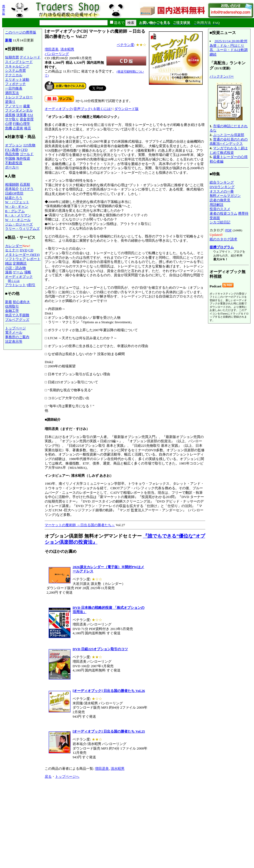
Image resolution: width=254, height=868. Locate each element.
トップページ (15, 328)
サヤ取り (12, 119)
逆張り (10, 102)
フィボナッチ (15, 84)
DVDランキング (222, 187)
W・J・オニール (18, 220)
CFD (24, 150)
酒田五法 (12, 93)
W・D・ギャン (17, 207)
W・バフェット (17, 202)
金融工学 (12, 311)
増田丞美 (52, 49)
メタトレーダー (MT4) (22, 255)
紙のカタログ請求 (223, 239)
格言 (28, 128)
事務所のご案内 (17, 337)
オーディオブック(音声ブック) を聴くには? (78, 109)
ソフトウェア (15, 259)
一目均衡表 (14, 88)
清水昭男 (67, 49)
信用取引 (12, 306)
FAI (30, 115)
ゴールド (27, 154)
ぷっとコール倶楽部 (229, 135)
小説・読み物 (15, 268)
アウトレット (15, 285)
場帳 (28, 272)
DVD (24, 250)
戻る (48, 776)
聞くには (14, 281)
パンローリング (57, 54)
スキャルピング (17, 66)
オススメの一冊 (222, 191)
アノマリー (14, 106)
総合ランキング (222, 182)
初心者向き (21, 302)
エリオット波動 (17, 80)
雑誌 (9, 263)
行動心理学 (21, 124)
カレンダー (14, 246)
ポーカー (12, 167)
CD (31, 250)
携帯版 (4, 10)
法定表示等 (14, 341)
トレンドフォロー (19, 97)
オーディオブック (19, 277)
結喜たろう (14, 198)
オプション (14, 145)
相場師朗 (12, 184)
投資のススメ (220, 209)
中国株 (10, 158)
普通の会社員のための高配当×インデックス (229, 142)
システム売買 (15, 71)
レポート (34, 259)
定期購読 (20, 263)
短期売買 (12, 57)
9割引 (31, 285)
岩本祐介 (12, 189)
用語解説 (216, 205)
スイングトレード (19, 62)
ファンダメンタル (19, 110)
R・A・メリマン (18, 215)
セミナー (12, 250)
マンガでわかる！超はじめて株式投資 (229, 150)
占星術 (18, 128)
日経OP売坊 (14, 193)
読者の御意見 (220, 200)
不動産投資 (14, 163)
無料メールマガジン (225, 196)
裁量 (27, 106)
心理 (9, 124)
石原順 (25, 184)
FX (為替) (12, 150)
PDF (228, 230)
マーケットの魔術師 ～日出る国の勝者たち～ (80, 525)
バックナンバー (222, 76)
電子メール (14, 332)
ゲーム (18, 272)
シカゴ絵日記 (220, 222)
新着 (9, 40)
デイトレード (30, 57)
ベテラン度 (125, 45)
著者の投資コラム (223, 213)
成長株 (10, 115)
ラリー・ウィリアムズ (22, 229)
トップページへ (67, 776)
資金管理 (27, 119)
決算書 (21, 115)
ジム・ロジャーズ (19, 224)
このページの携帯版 (21, 32)
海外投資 (23, 158)
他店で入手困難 (17, 315)
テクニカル (14, 75)
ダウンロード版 (126, 109)
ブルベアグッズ (17, 320)
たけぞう (27, 189)
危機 (9, 128)
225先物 (29, 145)
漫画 (9, 272)
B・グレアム (15, 211)
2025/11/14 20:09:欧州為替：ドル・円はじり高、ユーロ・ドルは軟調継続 (229, 48)
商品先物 (12, 154)
